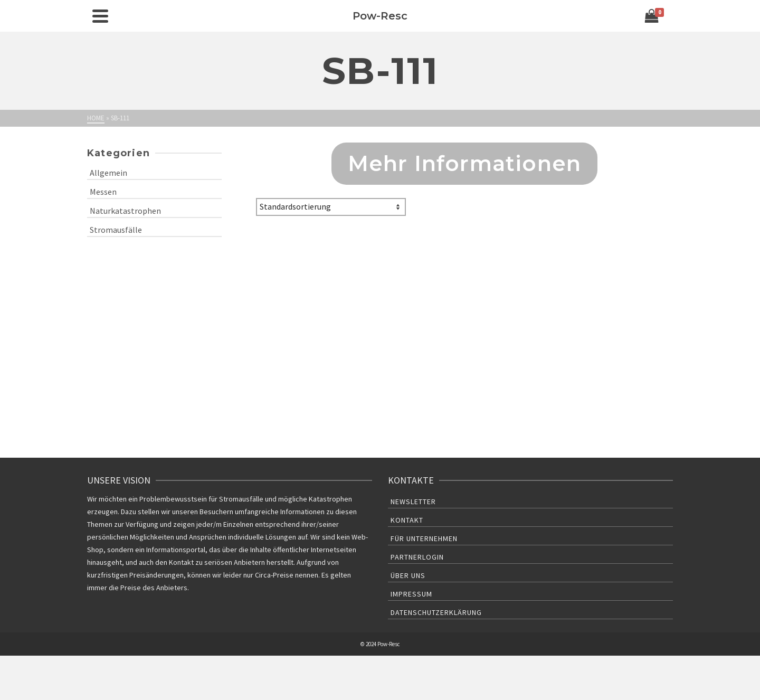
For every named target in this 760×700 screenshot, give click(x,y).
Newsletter (413, 502)
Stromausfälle (116, 230)
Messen (103, 192)
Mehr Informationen (465, 163)
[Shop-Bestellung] (331, 207)
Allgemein (108, 173)
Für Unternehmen (424, 538)
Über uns (408, 575)
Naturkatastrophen (125, 211)
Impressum (411, 594)
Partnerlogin (417, 557)
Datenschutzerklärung (436, 612)
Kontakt (407, 520)
